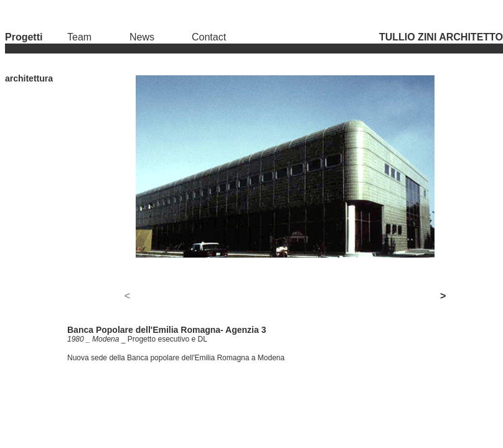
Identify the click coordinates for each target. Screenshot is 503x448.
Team (79, 37)
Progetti (24, 37)
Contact (209, 37)
